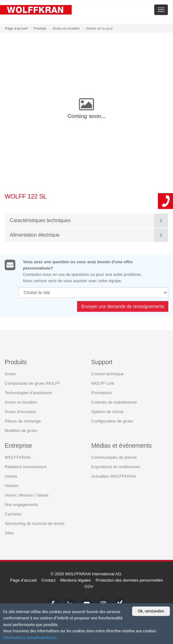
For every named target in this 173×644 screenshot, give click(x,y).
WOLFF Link (103, 383)
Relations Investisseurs (26, 467)
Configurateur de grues (112, 421)
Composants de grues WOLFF (32, 383)
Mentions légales (75, 580)
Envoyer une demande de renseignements (123, 309)
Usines (11, 476)
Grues (10, 374)
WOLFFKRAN (18, 457)
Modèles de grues (21, 430)
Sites (9, 533)
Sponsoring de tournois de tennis (35, 523)
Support (102, 362)
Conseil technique (107, 374)
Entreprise (18, 445)
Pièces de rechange (23, 421)
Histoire (12, 486)
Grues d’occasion (20, 411)
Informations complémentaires (30, 638)
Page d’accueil (16, 28)
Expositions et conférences (116, 467)
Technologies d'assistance (28, 392)
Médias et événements (121, 445)
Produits (40, 28)
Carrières (13, 514)
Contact (49, 580)
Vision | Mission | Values (27, 495)
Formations (101, 392)
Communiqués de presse (114, 457)
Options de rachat (107, 411)
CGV (89, 586)
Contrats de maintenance (114, 402)
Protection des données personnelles (129, 580)
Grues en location (66, 28)
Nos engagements (21, 505)
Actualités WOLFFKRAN (114, 476)
